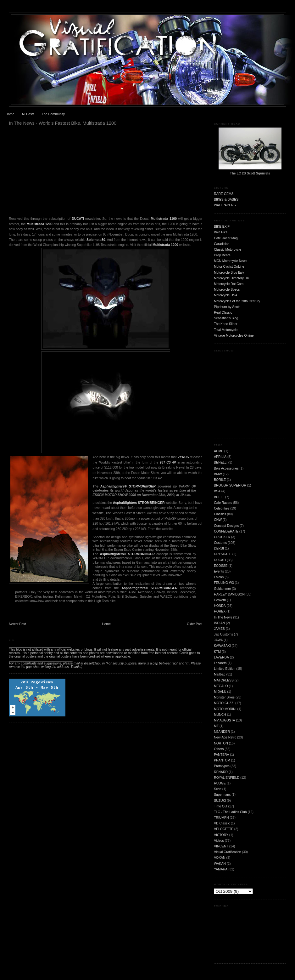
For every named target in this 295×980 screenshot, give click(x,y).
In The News (223, 617)
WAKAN (220, 864)
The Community (53, 114)
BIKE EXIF (222, 227)
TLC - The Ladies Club (230, 812)
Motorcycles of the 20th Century (237, 301)
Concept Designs (226, 526)
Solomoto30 (96, 240)
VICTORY (221, 835)
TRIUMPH (221, 818)
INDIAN (219, 623)
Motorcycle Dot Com (229, 284)
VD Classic (222, 823)
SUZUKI (220, 801)
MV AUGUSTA (224, 720)
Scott (218, 789)
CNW (218, 520)
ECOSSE (221, 566)
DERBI (219, 548)
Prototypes (222, 766)
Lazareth (220, 663)
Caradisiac (222, 244)
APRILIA (220, 457)
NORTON (221, 743)
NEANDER (222, 732)
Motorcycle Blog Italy (229, 273)
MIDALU (220, 692)
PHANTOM (222, 760)
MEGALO (221, 686)
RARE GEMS (224, 194)
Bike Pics (221, 232)
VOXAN (220, 858)
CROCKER (222, 537)
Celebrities (222, 508)
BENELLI (221, 462)
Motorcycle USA (226, 295)
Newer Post (17, 624)
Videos (219, 841)
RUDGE (220, 783)
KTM (217, 652)
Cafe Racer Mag (226, 238)
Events (219, 571)
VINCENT (221, 846)
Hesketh (220, 600)
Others (219, 749)
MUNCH (220, 715)
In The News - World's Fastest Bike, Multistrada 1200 (63, 123)
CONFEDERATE (226, 531)
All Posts (28, 114)
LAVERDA (221, 657)
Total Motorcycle (226, 330)
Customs (220, 543)
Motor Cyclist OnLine (229, 267)
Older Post (195, 624)
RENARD (221, 772)
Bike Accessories (226, 468)
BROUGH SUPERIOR (230, 485)
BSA (217, 491)
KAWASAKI (222, 646)
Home (10, 114)
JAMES (219, 629)
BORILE (220, 480)
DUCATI (220, 560)
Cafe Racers (223, 503)
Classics (220, 514)
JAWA (218, 640)
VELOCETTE (224, 829)
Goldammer (222, 589)
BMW (218, 474)
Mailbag (220, 674)
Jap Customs (223, 634)
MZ (216, 726)
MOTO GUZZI (224, 703)
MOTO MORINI (225, 709)
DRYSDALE (223, 554)
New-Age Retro (225, 737)
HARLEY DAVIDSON (229, 594)
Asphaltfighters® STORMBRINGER (129, 486)
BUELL (219, 497)
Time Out (220, 806)
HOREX (220, 611)
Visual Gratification (227, 852)
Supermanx (222, 795)
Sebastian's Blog (226, 318)
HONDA (220, 606)
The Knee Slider (226, 324)
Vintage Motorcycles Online (234, 336)
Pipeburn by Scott (227, 307)
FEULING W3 (224, 583)
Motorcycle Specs (227, 290)
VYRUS (183, 457)
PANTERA (221, 755)
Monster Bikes (224, 697)
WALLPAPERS (225, 205)
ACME (219, 451)
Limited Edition (225, 669)
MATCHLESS (224, 680)
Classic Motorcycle (228, 250)
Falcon (219, 577)
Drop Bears (222, 255)
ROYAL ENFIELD (227, 778)
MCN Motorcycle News (231, 261)
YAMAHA (221, 869)
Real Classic (223, 313)
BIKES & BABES (226, 199)
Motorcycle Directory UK (231, 278)
